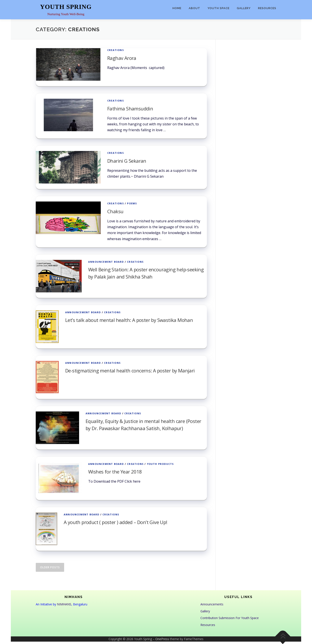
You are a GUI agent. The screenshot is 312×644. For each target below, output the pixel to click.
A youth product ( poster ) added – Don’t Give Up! (115, 522)
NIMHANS (64, 604)
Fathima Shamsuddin (130, 108)
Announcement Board (106, 262)
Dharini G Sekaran (127, 161)
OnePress (162, 639)
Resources (267, 8)
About (194, 8)
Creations (116, 50)
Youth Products (160, 464)
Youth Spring (66, 7)
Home (177, 8)
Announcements (212, 604)
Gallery (244, 8)
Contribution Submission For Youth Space (230, 618)
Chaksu (115, 211)
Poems (132, 203)
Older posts (50, 567)
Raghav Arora (122, 58)
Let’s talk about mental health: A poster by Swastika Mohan (129, 320)
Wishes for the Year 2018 (115, 472)
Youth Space (219, 8)
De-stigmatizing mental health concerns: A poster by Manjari (130, 370)
